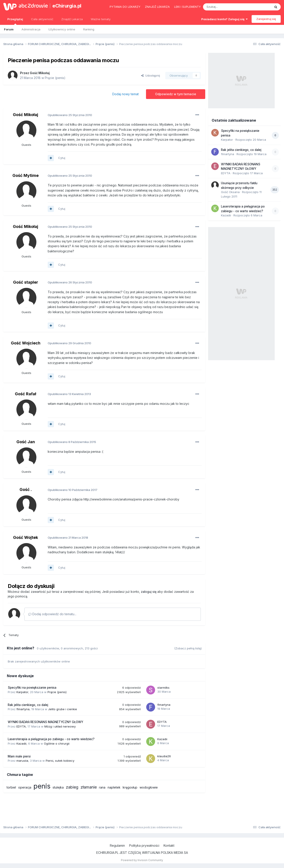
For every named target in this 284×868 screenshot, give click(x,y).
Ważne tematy (101, 19)
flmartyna (23, 709)
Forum (9, 29)
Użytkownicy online (62, 29)
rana (102, 787)
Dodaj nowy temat (125, 94)
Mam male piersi (19, 756)
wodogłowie (149, 787)
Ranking (89, 29)
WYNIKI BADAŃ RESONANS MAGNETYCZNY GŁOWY (45, 722)
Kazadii (21, 743)
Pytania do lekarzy (125, 7)
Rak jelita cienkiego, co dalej (28, 705)
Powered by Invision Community (142, 860)
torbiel (11, 787)
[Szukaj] (226, 7)
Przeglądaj (15, 21)
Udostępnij (151, 75)
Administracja (31, 29)
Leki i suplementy (187, 7)
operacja (25, 787)
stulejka (58, 787)
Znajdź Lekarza (72, 19)
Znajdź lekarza (157, 7)
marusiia (22, 761)
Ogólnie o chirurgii (57, 743)
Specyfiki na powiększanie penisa (32, 688)
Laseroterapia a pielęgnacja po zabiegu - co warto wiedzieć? (51, 739)
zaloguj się (149, 592)
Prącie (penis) (55, 78)
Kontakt (169, 845)
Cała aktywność (42, 19)
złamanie (89, 787)
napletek (114, 787)
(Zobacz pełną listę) (188, 648)
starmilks (163, 688)
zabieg (72, 787)
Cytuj (62, 158)
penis (42, 786)
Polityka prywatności (144, 845)
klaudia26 (164, 756)
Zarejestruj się (266, 19)
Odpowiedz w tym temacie (176, 94)
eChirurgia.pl (67, 6)
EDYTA (21, 726)
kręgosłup (130, 787)
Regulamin (117, 845)
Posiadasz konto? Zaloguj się (224, 19)
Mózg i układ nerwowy (60, 726)
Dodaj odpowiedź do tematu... (52, 614)
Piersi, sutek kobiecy (60, 761)
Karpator (22, 692)
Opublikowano (70, 115)
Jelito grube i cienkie (63, 709)
